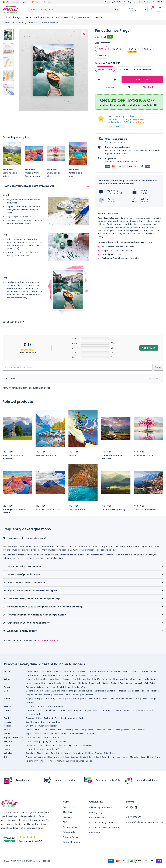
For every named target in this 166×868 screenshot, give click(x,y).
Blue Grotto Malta (77, 510)
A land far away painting (113, 510)
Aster (39, 710)
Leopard (37, 683)
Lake (59, 730)
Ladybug (56, 722)
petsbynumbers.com (43, 2)
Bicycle (40, 753)
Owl (59, 675)
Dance (45, 734)
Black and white (55, 757)
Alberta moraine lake (46, 455)
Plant (76, 730)
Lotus (101, 710)
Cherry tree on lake (143, 455)
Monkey (59, 683)
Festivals (8, 706)
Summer (54, 741)
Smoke (44, 761)
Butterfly (57, 671)
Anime (29, 757)
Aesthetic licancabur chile (48, 510)
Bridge (29, 699)
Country (61, 699)
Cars (60, 753)
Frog (53, 687)
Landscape (143, 671)
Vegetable (72, 718)
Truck (113, 753)
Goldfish (61, 687)
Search (158, 367)
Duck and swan (59, 691)
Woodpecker (87, 695)
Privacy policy (70, 828)
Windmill (30, 703)
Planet (63, 745)
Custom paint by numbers (103, 823)
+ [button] (115, 80)
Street (137, 699)
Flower (118, 671)
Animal (29, 671)
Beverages (31, 718)
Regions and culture (13, 738)
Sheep (92, 683)
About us (67, 813)
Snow (109, 730)
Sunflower (30, 714)
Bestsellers (95, 833)
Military (90, 753)
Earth (39, 745)
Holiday (112, 757)
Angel (28, 734)
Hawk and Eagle (85, 691)
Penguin (30, 695)
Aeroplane (31, 753)
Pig (66, 683)
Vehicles (8, 753)
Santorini (120, 699)
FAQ (65, 823)
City (78, 671)
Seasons (8, 741)
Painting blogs (96, 813)
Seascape (100, 730)
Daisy (62, 710)
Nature (52, 675)
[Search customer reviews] (78, 367)
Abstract (8, 671)
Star (75, 745)
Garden (76, 699)
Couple (36, 734)
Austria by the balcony (145, 510)
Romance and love (77, 734)
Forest (52, 730)
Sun (81, 745)
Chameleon (43, 679)
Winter (63, 741)
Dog (90, 671)
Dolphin (40, 687)
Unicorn (130, 683)
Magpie (123, 691)
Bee (28, 722)
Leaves (153, 671)
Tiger (122, 683)
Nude (64, 734)
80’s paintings (40, 757)
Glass (104, 757)
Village (153, 699)
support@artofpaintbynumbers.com (145, 823)
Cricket (40, 749)
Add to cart (143, 80)
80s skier (73, 455)
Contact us (68, 808)
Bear (28, 679)
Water (82, 718)
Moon (56, 745)
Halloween (58, 706)
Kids (51, 734)
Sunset (84, 675)
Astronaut (30, 745)
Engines (67, 753)
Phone (150, 757)
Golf (57, 749)
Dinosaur (67, 679)
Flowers (8, 710)
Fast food (49, 718)
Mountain (36, 675)
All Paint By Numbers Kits (102, 808)
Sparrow (76, 695)
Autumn (30, 741)
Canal (36, 730)
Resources (85, 17)
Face (106, 671)
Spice (52, 761)
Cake (40, 718)
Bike (47, 753)
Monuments (95, 699)
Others (7, 757)
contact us (54, 640)
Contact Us (101, 17)
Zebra (153, 683)
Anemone (30, 710)
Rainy (38, 741)
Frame (98, 63)
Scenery (90, 730)
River (82, 730)
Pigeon (47, 695)
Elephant (97, 671)
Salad (63, 718)
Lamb (28, 683)
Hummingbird (100, 691)
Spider (106, 683)
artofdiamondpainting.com (17, 2)
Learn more (121, 153)
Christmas (39, 706)
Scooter (98, 753)
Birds (6, 691)
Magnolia (110, 710)
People (7, 734)
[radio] (102, 49)
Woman (99, 675)
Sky (70, 745)
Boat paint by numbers (24, 23)
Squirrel (114, 683)
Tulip (39, 714)
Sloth (99, 683)
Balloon (29, 706)
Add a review (149, 348)
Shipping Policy (70, 838)
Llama (51, 683)
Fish (112, 671)
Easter (49, 706)
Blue (49, 671)
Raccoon (73, 683)
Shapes (75, 675)
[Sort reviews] (155, 378)
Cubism (29, 726)
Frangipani (88, 710)
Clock (91, 757)
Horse (133, 671)
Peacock (145, 691)
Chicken (39, 691)
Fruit (57, 718)
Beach (37, 671)
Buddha (74, 757)
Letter (125, 757)
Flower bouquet (74, 710)
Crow (47, 691)
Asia (39, 738)
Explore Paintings (11, 17)
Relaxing (30, 761)
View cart (110, 87)
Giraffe (97, 679)
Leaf (119, 757)
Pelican (154, 691)
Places (7, 699)
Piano (158, 757)
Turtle (76, 687)
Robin (68, 695)
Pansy (127, 710)
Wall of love (62, 17)
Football (49, 749)
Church (46, 699)
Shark (69, 687)
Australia (47, 738)
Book (67, 757)
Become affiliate (98, 818)
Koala (154, 679)
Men (57, 734)
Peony (135, 710)
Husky (147, 679)
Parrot (136, 691)
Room (112, 699)
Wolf (146, 683)
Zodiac (89, 761)
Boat (53, 753)
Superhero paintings (75, 761)
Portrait (66, 675)
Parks (105, 699)
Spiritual (60, 761)
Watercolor (51, 726)
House (84, 699)
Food (6, 718)
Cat (65, 671)
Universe (88, 745)
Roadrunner (58, 695)
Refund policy (70, 833)
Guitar (126, 671)
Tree (91, 675)
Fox (90, 679)
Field (69, 699)
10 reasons (68, 818)
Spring (45, 741)
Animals (8, 679)
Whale (84, 687)
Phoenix (39, 695)
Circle (71, 671)
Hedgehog (130, 679)
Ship (106, 753)
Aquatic (8, 687)
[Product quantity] (107, 80)
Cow (52, 679)
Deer (84, 671)
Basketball (30, 749)
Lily (96, 710)
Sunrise (117, 730)
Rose (149, 710)
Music (45, 675)
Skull (37, 761)
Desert (44, 730)
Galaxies (47, 745)
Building (37, 699)
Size (97, 43)
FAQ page (41, 640)
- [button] (99, 80)
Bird (44, 671)
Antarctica (31, 738)
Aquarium (30, 687)
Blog (73, 17)
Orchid (119, 710)
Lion (28, 675)
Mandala (134, 757)
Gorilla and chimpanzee (113, 679)
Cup (97, 757)
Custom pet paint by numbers (105, 828)
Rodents (83, 683)
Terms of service (71, 843)
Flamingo (72, 691)
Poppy (142, 710)
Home (6, 23)
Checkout (148, 87)
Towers (145, 699)
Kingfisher (113, 691)
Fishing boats (79, 753)
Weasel (138, 683)
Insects (7, 722)
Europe (56, 738)
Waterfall (141, 730)
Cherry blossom (51, 710)
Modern (8, 726)
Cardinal (30, 691)
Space (7, 745)
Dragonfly (46, 722)
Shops (129, 699)
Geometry (40, 726)
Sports (7, 749)
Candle (83, 757)
